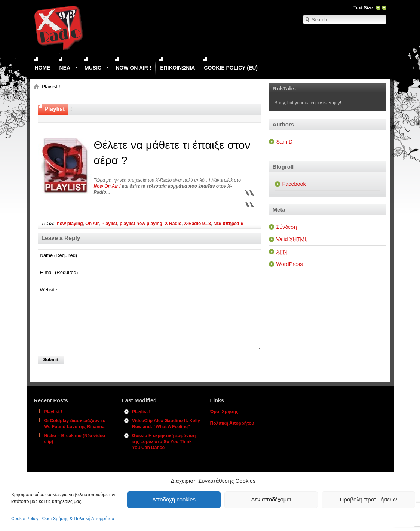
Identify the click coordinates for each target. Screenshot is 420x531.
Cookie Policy (25, 519)
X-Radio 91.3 (197, 224)
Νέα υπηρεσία (229, 224)
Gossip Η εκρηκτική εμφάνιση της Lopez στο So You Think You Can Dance (164, 442)
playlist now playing (141, 224)
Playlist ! (53, 412)
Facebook (294, 184)
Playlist (109, 224)
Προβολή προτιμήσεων (369, 499)
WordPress (290, 264)
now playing (70, 224)
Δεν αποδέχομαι (271, 499)
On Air (92, 224)
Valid (292, 239)
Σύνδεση (287, 227)
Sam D (285, 142)
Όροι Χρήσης (224, 412)
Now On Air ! (107, 186)
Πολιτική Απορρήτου (232, 423)
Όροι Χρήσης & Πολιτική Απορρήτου (78, 519)
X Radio (173, 224)
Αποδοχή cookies (174, 499)
